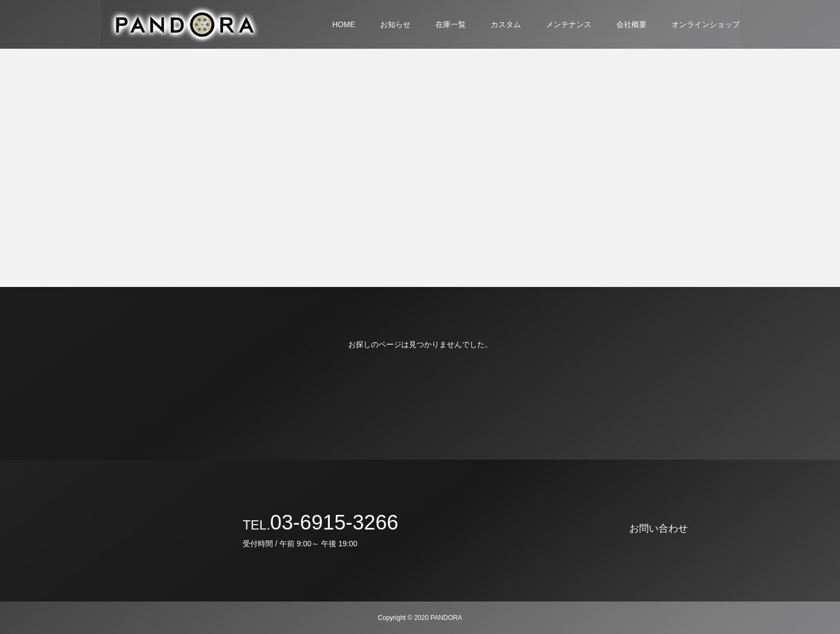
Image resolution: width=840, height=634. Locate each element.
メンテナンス (569, 24)
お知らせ (395, 24)
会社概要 (631, 24)
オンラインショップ (706, 24)
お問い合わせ (659, 528)
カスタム (506, 24)
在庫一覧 (451, 24)
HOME (344, 24)
